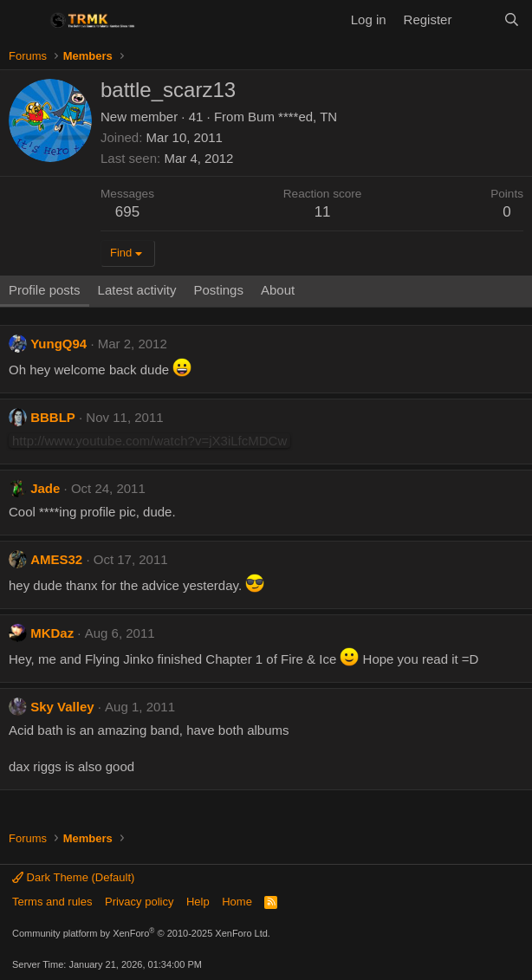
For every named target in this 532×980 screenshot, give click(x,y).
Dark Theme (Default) (73, 877)
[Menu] (24, 20)
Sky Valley (62, 707)
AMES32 (56, 559)
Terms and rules (52, 902)
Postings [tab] (218, 290)
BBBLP (53, 417)
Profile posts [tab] (45, 290)
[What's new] (477, 19)
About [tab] (278, 290)
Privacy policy (139, 902)
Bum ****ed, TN (292, 117)
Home (237, 902)
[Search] (512, 19)
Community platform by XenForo (141, 933)
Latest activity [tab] (137, 290)
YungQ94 (58, 344)
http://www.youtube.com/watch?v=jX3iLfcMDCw (149, 441)
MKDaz (52, 633)
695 (127, 212)
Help (198, 902)
